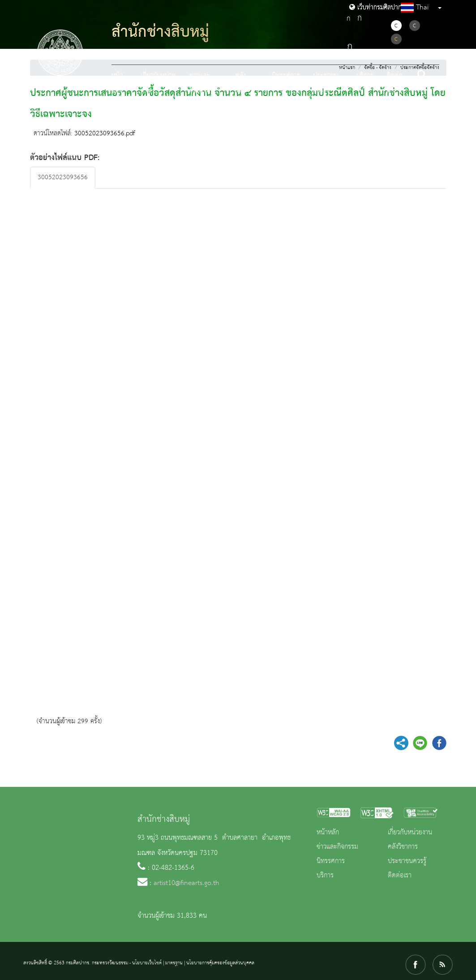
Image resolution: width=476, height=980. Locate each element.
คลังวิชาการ (403, 847)
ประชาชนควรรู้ (407, 861)
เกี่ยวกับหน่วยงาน (410, 833)
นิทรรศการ (286, 76)
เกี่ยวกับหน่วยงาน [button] (158, 83)
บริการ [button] (365, 76)
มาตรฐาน (174, 963)
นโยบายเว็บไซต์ (147, 963)
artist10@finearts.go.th (187, 883)
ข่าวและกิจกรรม (337, 847)
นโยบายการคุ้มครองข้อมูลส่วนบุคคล (220, 963)
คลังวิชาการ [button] (245, 83)
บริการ (325, 876)
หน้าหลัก (117, 83)
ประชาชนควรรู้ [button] (326, 83)
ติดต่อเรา (395, 83)
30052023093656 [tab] (63, 177)
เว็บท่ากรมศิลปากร (377, 8)
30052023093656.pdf (105, 134)
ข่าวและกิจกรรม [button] (200, 83)
